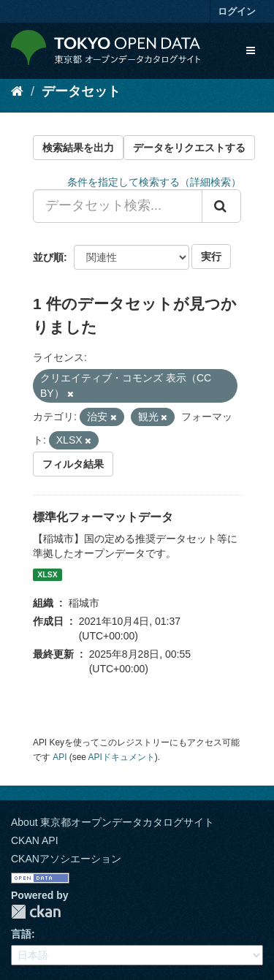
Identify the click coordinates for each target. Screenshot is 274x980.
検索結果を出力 (78, 148)
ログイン (237, 11)
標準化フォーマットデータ (103, 517)
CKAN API (35, 840)
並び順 (48, 257)
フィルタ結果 (73, 464)
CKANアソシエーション (66, 859)
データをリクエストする (189, 148)
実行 (211, 257)
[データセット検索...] (118, 206)
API (60, 757)
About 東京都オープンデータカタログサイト (113, 822)
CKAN (36, 912)
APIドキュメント (122, 757)
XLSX (47, 574)
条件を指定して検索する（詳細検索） (154, 182)
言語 (21, 934)
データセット (81, 91)
